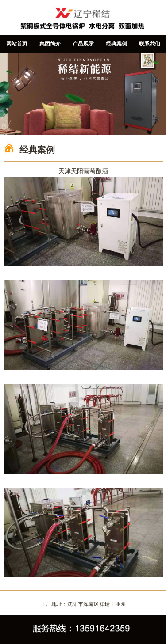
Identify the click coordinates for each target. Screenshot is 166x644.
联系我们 (150, 44)
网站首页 (17, 44)
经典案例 (116, 44)
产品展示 (83, 44)
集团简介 (50, 44)
